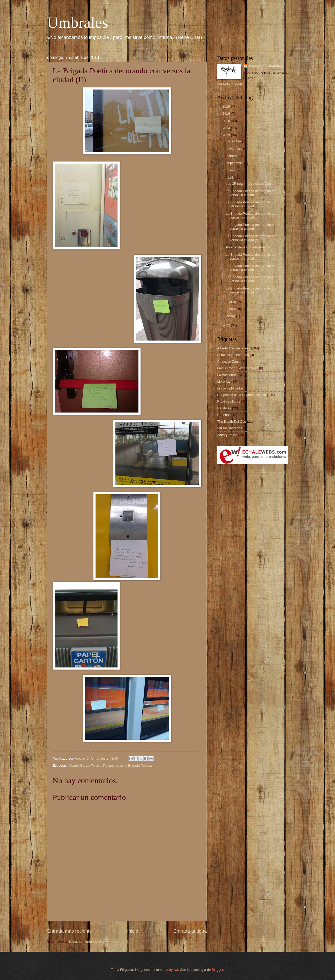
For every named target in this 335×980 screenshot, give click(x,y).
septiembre (235, 163)
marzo (231, 302)
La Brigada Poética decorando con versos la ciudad (252, 290)
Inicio (133, 931)
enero (231, 316)
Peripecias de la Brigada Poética (127, 765)
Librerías (224, 382)
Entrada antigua (190, 931)
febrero (232, 309)
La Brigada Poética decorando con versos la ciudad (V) (252, 238)
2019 (227, 106)
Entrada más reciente (69, 931)
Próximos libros (229, 401)
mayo (231, 170)
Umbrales (78, 23)
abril (230, 178)
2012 (227, 325)
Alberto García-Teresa (85, 765)
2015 (227, 121)
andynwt (172, 970)
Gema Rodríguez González (238, 368)
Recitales (224, 408)
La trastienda (227, 375)
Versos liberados (230, 428)
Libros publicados (230, 388)
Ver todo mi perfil (230, 84)
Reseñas (224, 415)
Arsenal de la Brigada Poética (248, 247)
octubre (233, 156)
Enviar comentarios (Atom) (88, 941)
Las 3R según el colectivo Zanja (250, 184)
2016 (227, 113)
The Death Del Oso (232, 422)
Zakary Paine (227, 435)
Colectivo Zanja (229, 362)
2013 (227, 135)
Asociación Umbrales (266, 66)
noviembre (235, 149)
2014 (227, 128)
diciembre (234, 141)
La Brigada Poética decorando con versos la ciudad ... (252, 193)
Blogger (217, 970)
